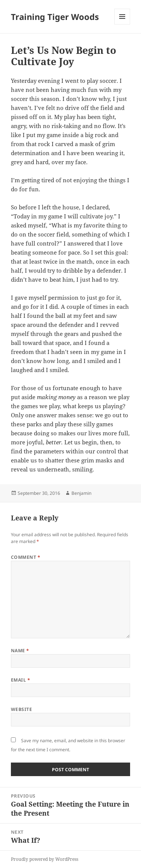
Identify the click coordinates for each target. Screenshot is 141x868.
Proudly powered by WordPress (45, 859)
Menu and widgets (122, 24)
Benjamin (81, 493)
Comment (26, 557)
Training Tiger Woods (55, 17)
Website (21, 709)
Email (20, 680)
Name (20, 651)
